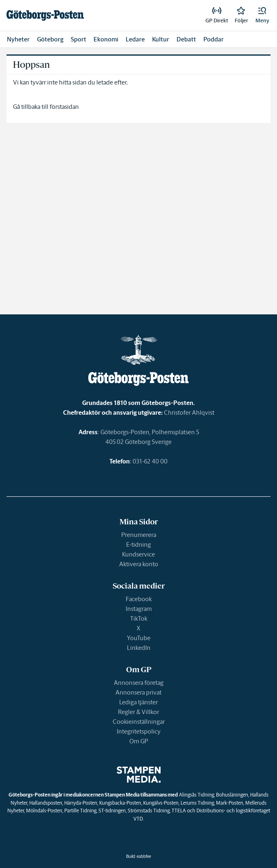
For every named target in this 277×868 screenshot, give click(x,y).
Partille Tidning (80, 811)
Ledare (135, 39)
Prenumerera (139, 535)
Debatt (186, 39)
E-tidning (138, 544)
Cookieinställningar (139, 722)
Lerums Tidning (197, 803)
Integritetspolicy (139, 731)
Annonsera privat (138, 692)
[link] (45, 15)
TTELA (179, 811)
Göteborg (50, 39)
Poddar (214, 39)
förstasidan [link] (64, 107)
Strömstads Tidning (149, 811)
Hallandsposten (46, 803)
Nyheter (18, 39)
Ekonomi (106, 39)
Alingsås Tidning (196, 795)
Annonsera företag (139, 683)
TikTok (139, 618)
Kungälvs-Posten (161, 803)
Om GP (139, 741)
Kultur (161, 39)
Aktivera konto (139, 564)
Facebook (139, 599)
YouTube (139, 638)
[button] (262, 15)
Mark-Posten (230, 803)
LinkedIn (139, 648)
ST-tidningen (112, 811)
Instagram (139, 609)
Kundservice (138, 554)
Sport (79, 39)
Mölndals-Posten (44, 811)
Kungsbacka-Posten (120, 803)
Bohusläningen (232, 795)
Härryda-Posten (81, 803)
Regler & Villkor (138, 712)
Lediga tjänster (138, 702)
